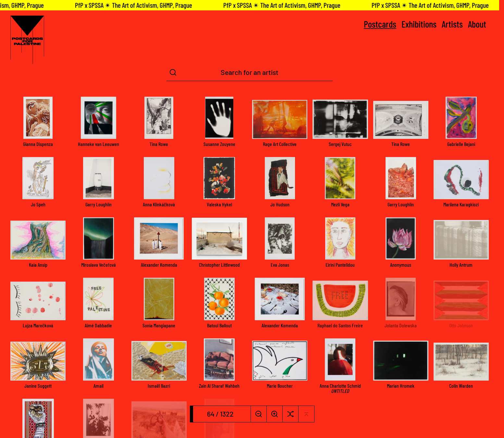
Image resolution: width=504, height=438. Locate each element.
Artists (452, 24)
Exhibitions (419, 24)
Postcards (380, 24)
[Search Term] (250, 73)
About (477, 24)
